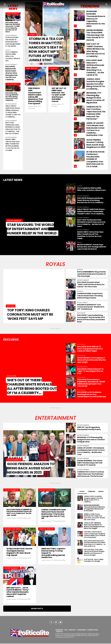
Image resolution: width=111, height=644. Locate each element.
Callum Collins (11, 558)
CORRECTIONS (93, 630)
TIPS (66, 630)
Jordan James (33, 111)
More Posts (37, 609)
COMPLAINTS (82, 630)
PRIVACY (60, 632)
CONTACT (72, 630)
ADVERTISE (59, 630)
